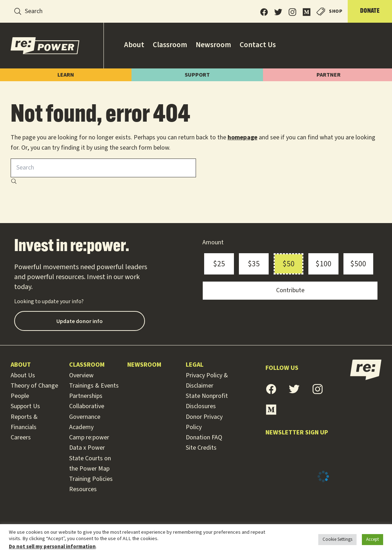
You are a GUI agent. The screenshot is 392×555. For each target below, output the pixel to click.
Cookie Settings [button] (337, 539)
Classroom (87, 365)
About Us (23, 375)
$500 (358, 264)
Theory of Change (34, 386)
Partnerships (86, 396)
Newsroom (144, 365)
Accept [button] (373, 539)
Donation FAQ (204, 437)
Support (201, 75)
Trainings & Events (94, 386)
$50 (289, 264)
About (21, 365)
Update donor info (80, 321)
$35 (254, 264)
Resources (83, 489)
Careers (21, 437)
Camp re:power (89, 437)
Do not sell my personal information (52, 547)
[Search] (18, 11)
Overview (81, 375)
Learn (67, 75)
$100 (323, 264)
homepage (242, 137)
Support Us (25, 406)
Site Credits (201, 448)
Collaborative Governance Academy (87, 417)
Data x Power (87, 448)
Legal (195, 365)
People (20, 396)
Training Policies (91, 479)
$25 (219, 264)
